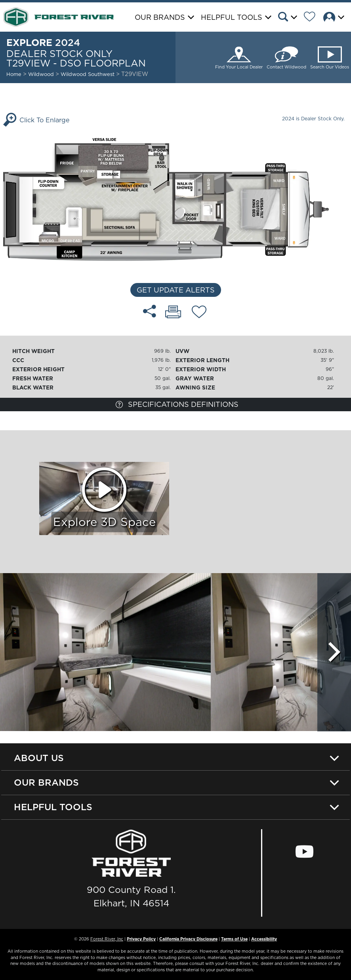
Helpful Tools (53, 807)
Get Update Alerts (176, 290)
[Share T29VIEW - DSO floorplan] (150, 311)
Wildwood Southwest (88, 74)
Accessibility (264, 939)
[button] (290, 18)
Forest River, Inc (107, 939)
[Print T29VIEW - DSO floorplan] (173, 313)
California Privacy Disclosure (188, 939)
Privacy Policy (141, 939)
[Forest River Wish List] (313, 18)
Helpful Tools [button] (232, 17)
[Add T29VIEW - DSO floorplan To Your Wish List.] (199, 313)
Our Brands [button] (160, 17)
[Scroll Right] (334, 652)
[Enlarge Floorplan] (175, 199)
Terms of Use (234, 939)
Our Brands (46, 782)
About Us (39, 758)
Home (14, 74)
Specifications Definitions (177, 404)
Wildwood (41, 74)
